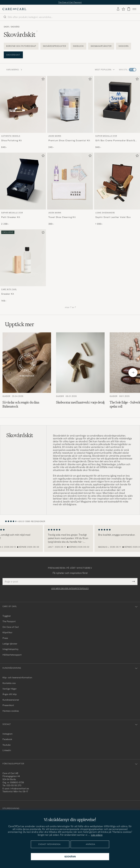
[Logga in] (118, 9)
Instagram (8, 734)
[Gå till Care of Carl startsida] (14, 9)
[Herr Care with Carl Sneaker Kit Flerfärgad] (23, 258)
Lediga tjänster (10, 644)
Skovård (15, 27)
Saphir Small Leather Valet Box (113, 217)
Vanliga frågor (10, 689)
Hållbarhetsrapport (12, 655)
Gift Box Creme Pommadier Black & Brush (115, 141)
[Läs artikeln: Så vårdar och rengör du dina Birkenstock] (27, 373)
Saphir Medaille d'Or (106, 136)
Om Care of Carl (11, 627)
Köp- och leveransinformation (17, 678)
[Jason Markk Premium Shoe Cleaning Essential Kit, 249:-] (70, 112)
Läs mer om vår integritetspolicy (70, 588)
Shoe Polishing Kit (12, 140)
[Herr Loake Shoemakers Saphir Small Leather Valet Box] (117, 181)
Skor (6, 27)
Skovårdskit (13, 55)
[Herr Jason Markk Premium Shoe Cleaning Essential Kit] (70, 104)
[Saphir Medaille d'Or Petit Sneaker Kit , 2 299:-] (23, 189)
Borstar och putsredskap (21, 46)
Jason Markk (55, 136)
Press (5, 638)
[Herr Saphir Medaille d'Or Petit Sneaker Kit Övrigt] (23, 181)
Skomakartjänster (101, 46)
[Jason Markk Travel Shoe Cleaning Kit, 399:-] (70, 189)
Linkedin (7, 750)
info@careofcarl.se (20, 788)
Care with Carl (9, 289)
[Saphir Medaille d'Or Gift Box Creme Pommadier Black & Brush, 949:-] (117, 112)
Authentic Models (11, 136)
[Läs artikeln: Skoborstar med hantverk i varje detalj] (80, 373)
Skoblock (78, 46)
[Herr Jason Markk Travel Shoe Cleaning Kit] (70, 181)
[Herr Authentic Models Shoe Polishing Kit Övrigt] (23, 104)
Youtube (6, 745)
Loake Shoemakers (105, 213)
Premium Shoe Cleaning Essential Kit (69, 140)
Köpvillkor (7, 632)
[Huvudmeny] (134, 9)
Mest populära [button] (105, 70)
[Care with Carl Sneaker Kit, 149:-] (23, 266)
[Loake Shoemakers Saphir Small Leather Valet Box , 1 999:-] (117, 189)
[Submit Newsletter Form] (134, 581)
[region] (70, 538)
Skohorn (124, 46)
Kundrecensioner (11, 700)
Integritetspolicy (10, 649)
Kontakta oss (9, 683)
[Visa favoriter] (123, 9)
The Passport (9, 621)
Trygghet (7, 616)
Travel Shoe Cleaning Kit (62, 217)
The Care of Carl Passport (70, 2)
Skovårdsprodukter (54, 46)
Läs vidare (97, 835)
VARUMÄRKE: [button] (14, 70)
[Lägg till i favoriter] (42, 80)
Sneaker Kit (8, 294)
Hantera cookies (11, 711)
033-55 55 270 (14, 785)
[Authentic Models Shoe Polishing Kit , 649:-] (23, 112)
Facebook (7, 739)
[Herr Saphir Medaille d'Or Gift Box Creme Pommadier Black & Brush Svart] (117, 104)
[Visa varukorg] (129, 9)
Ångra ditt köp (10, 694)
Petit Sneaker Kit (11, 217)
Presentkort (8, 705)
